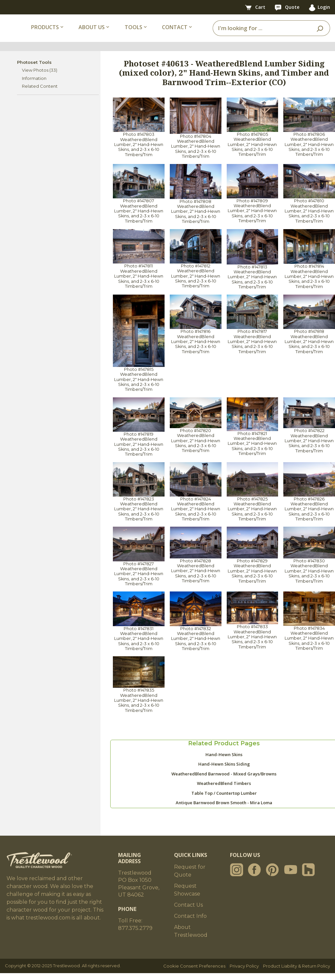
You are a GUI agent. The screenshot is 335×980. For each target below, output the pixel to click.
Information (34, 85)
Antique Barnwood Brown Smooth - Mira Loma (224, 809)
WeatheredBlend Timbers (224, 790)
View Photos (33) (40, 77)
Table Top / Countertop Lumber (224, 800)
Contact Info (190, 923)
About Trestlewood (191, 938)
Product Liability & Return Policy (297, 973)
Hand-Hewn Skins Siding (224, 771)
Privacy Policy (244, 973)
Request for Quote (190, 878)
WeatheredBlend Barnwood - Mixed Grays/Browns (224, 781)
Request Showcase (187, 897)
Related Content (40, 93)
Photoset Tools (34, 69)
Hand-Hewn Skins (224, 761)
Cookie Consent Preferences (194, 973)
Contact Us (188, 912)
